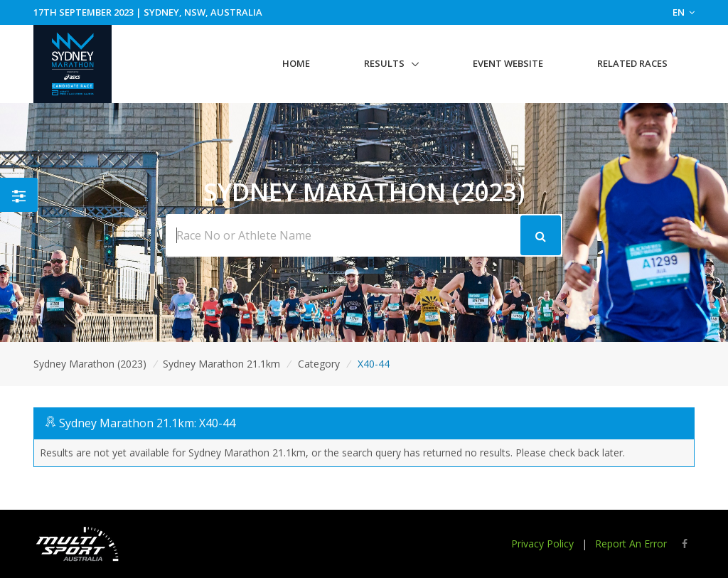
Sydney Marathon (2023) (90, 364)
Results (384, 63)
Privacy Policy (542, 544)
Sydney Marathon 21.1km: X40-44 (147, 423)
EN (684, 12)
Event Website (508, 63)
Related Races (632, 63)
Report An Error (631, 544)
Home (296, 63)
